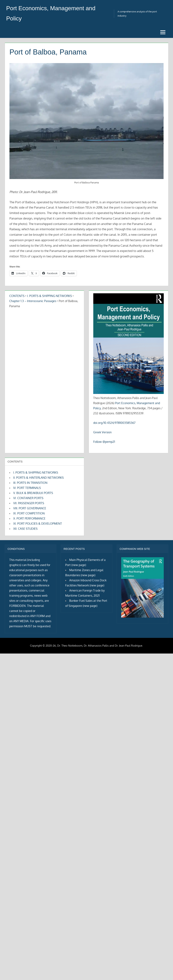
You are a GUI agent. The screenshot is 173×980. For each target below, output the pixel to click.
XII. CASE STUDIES (25, 529)
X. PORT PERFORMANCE (29, 518)
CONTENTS (17, 296)
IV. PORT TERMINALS (27, 488)
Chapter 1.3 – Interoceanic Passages (33, 301)
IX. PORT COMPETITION (29, 513)
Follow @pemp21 (104, 442)
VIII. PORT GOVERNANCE (30, 508)
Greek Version (102, 432)
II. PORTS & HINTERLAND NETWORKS (39, 478)
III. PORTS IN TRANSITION (30, 483)
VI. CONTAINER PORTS (28, 498)
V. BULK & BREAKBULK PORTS (33, 493)
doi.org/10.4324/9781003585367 (114, 423)
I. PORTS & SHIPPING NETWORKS (50, 296)
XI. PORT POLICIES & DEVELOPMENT (38, 524)
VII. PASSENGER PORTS (29, 503)
